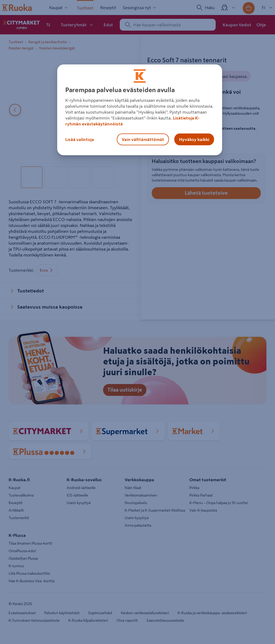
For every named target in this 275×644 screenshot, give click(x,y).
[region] (140, 110)
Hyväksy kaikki (194, 139)
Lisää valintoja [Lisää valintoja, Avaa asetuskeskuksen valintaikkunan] (80, 139)
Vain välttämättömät (143, 139)
